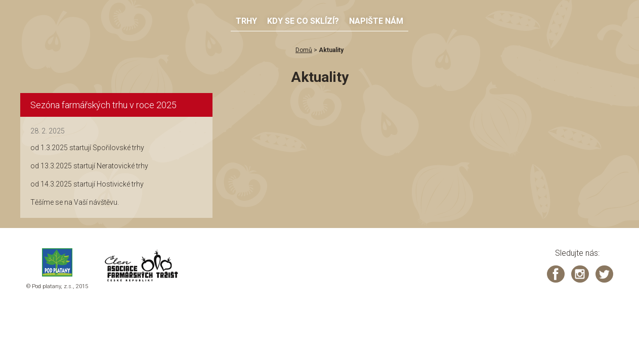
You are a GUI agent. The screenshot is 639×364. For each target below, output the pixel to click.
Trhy (246, 21)
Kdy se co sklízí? (303, 21)
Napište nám (376, 21)
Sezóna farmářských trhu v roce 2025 (103, 105)
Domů (304, 50)
